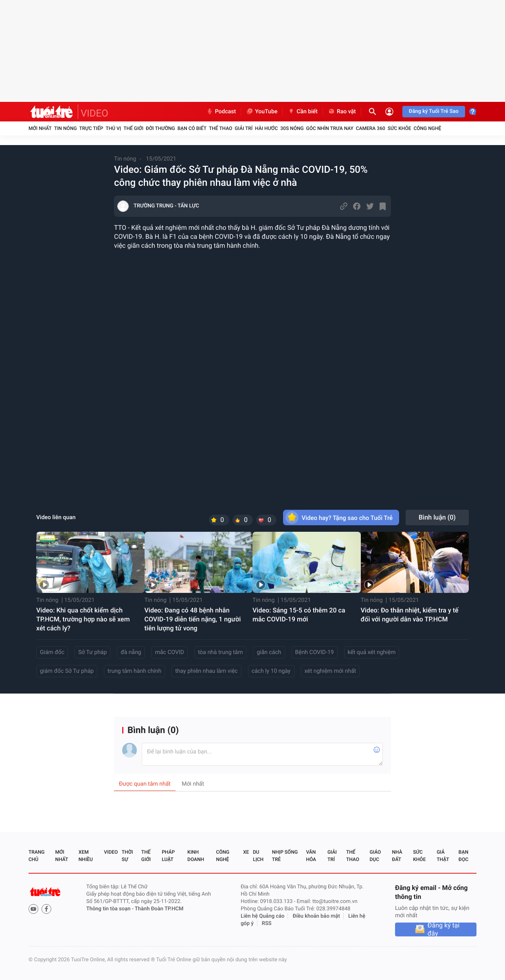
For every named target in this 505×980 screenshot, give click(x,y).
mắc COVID (170, 652)
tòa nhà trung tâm (221, 652)
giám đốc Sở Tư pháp (67, 671)
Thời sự (127, 856)
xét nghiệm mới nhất (330, 671)
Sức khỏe (400, 128)
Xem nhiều (86, 856)
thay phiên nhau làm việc (206, 671)
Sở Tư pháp (92, 652)
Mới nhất (40, 128)
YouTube (262, 112)
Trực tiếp (91, 128)
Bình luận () (437, 517)
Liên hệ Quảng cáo (263, 916)
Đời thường (160, 128)
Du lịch (258, 856)
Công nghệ (427, 128)
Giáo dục (375, 856)
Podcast (221, 112)
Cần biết (303, 112)
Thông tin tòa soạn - (111, 909)
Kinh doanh (196, 856)
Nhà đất (397, 856)
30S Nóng (292, 128)
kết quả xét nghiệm (372, 652)
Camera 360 (371, 128)
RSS (267, 924)
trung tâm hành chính (134, 671)
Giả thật (443, 856)
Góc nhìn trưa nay (330, 128)
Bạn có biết (192, 128)
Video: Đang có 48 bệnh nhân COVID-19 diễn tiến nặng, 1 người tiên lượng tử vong (193, 619)
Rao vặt (342, 112)
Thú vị (113, 128)
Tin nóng (66, 128)
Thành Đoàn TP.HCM (159, 909)
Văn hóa (311, 856)
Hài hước (266, 128)
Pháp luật (168, 856)
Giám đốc (52, 652)
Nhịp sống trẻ (285, 856)
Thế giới (133, 128)
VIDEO (94, 113)
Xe (246, 852)
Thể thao (221, 128)
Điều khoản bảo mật (316, 916)
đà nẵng (131, 652)
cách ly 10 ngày (271, 671)
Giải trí (244, 128)
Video (111, 852)
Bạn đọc (463, 856)
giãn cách (269, 652)
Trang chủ (36, 856)
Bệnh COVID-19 (315, 652)
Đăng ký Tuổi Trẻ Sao (434, 111)
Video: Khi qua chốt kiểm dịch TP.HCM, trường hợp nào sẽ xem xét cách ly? (83, 619)
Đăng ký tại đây (444, 929)
